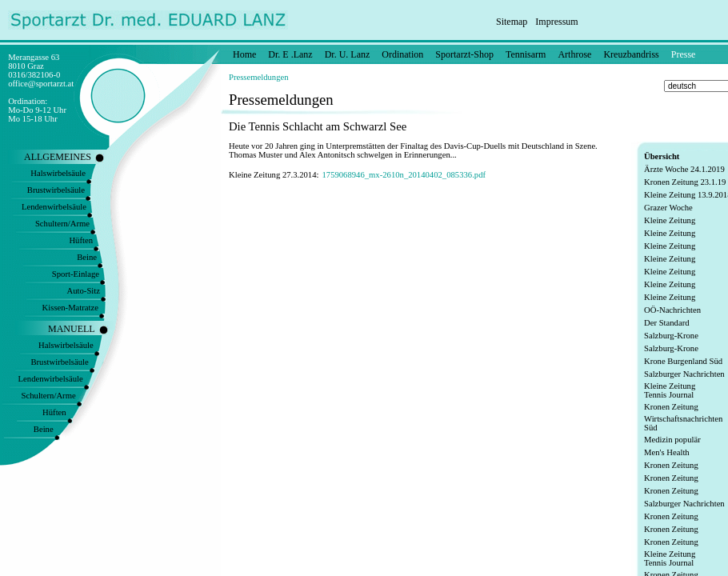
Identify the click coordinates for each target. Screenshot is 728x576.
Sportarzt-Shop (464, 54)
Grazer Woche (668, 208)
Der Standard (667, 323)
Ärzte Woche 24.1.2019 (684, 169)
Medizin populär (672, 440)
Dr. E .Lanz (290, 54)
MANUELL (72, 329)
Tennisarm (526, 54)
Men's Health (667, 452)
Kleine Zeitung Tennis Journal (670, 390)
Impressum (556, 22)
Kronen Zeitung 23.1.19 (685, 182)
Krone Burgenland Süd (683, 361)
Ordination (402, 54)
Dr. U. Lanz (348, 54)
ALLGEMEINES (58, 157)
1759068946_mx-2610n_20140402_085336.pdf (404, 175)
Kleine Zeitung (670, 220)
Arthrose (574, 54)
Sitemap (512, 22)
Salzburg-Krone (671, 336)
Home (244, 54)
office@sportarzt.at (41, 84)
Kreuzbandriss (631, 54)
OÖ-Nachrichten (672, 310)
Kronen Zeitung (671, 407)
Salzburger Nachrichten (684, 374)
